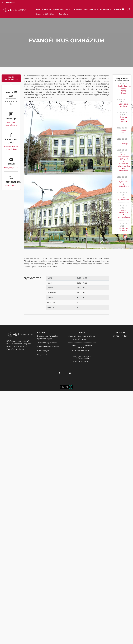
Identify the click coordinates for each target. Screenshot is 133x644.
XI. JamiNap (123, 142)
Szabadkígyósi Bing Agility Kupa (125, 90)
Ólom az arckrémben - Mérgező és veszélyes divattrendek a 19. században (124, 163)
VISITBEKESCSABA (14, 10)
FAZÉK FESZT (124, 131)
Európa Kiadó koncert (123, 119)
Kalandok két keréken (46, 14)
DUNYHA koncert (123, 229)
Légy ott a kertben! (124, 105)
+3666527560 (11, 186)
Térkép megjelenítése (11, 78)
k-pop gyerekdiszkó (124, 198)
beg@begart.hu (11, 167)
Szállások (118, 9)
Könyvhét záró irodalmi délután (82, 336)
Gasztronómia (91, 9)
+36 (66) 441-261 (119, 336)
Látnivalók (77, 9)
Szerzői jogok (43, 351)
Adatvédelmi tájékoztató (48, 347)
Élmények (106, 9)
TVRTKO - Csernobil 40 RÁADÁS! (82, 346)
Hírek (38, 9)
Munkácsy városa (62, 9)
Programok (47, 9)
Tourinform (64, 14)
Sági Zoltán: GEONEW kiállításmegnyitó (82, 357)
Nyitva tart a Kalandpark (124, 184)
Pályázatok (42, 355)
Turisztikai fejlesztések (47, 343)
